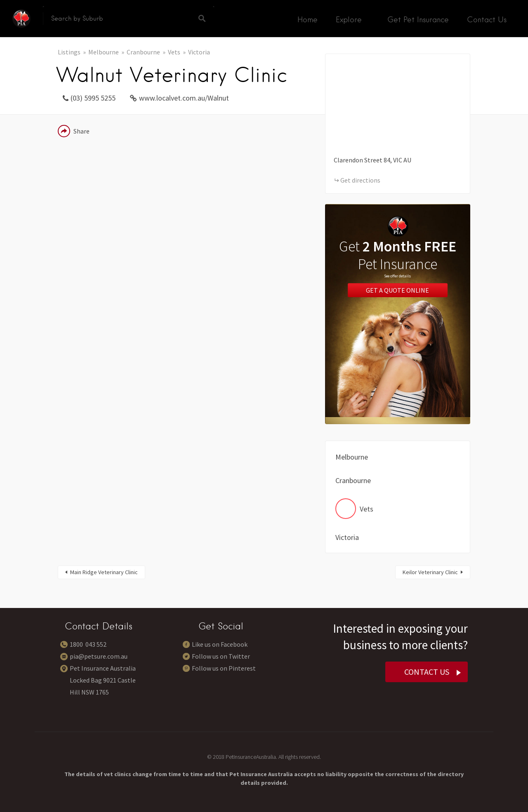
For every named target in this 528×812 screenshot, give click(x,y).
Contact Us (487, 20)
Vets (174, 52)
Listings (69, 52)
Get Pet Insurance (418, 20)
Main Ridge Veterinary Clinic (104, 572)
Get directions (360, 180)
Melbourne (104, 52)
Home (308, 20)
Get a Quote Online (397, 290)
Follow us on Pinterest (224, 668)
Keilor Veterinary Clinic (430, 572)
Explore (349, 20)
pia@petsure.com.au (99, 656)
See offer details (397, 276)
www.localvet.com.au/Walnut (184, 98)
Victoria (199, 52)
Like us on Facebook (220, 644)
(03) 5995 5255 (93, 98)
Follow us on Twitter (221, 656)
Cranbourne (143, 52)
